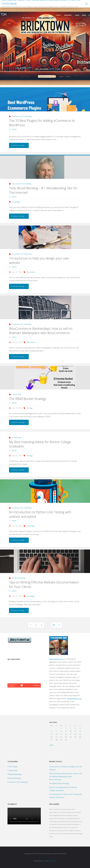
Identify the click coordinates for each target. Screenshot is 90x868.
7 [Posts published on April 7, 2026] (56, 731)
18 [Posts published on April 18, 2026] (75, 734)
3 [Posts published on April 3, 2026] (70, 728)
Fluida (44, 861)
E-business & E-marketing (21, 116)
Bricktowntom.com (56, 659)
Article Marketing (14, 778)
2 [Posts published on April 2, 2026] (66, 728)
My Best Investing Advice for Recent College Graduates (40, 444)
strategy (30, 408)
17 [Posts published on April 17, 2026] (71, 734)
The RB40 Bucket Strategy (28, 399)
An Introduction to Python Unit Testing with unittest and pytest (40, 514)
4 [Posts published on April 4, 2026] (75, 728)
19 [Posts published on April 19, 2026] (80, 734)
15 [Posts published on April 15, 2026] (61, 734)
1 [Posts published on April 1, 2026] (61, 728)
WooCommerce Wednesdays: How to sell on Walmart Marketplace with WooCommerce (41, 331)
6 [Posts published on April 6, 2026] (52, 731)
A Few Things (12, 767)
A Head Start (16, 394)
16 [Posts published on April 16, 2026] (66, 734)
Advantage (16, 202)
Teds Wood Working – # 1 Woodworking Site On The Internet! (43, 190)
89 (54, 625)
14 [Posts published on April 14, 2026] (56, 734)
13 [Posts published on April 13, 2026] (52, 734)
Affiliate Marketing (18, 578)
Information (31, 272)
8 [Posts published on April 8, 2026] (61, 731)
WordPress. (52, 861)
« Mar (51, 745)
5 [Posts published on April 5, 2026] (80, 728)
